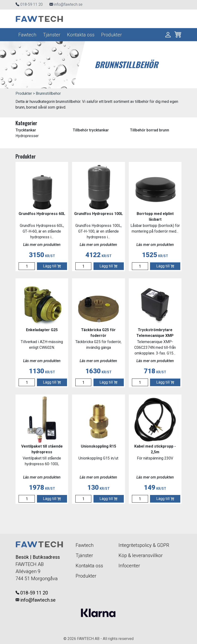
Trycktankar (26, 130)
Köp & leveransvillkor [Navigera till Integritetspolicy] (141, 555)
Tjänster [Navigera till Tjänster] (52, 35)
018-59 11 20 (31, 4)
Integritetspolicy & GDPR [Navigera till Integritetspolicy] (144, 545)
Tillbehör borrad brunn (150, 130)
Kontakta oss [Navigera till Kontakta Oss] (81, 35)
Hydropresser (27, 136)
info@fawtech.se (68, 4)
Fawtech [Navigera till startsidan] (27, 35)
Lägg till (52, 266)
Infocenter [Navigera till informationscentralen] (129, 566)
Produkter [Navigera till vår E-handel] (111, 35)
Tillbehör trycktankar (91, 130)
